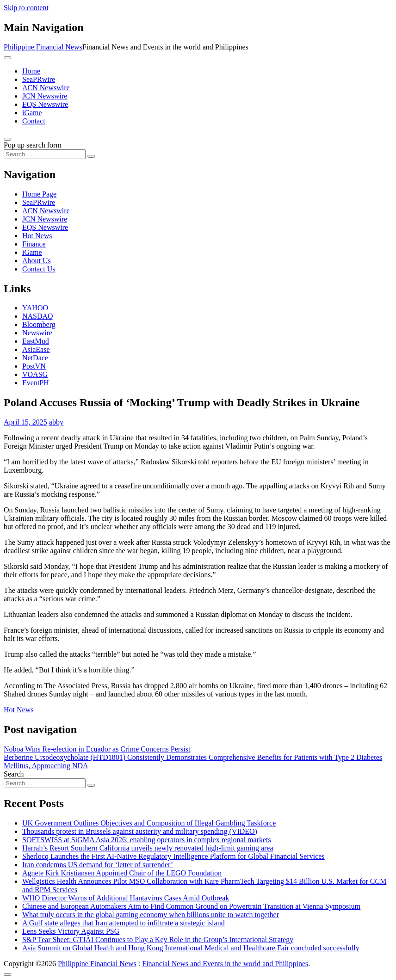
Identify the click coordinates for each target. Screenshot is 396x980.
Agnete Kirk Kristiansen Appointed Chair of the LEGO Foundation (122, 873)
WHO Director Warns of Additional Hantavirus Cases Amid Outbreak (126, 898)
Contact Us (39, 269)
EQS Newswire (45, 104)
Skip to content (26, 8)
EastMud (36, 341)
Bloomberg (39, 324)
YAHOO (35, 308)
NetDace (35, 358)
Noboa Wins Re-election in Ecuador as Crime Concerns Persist (97, 749)
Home (31, 71)
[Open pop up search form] (7, 139)
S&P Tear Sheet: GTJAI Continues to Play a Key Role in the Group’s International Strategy (158, 940)
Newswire (37, 333)
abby (56, 422)
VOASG (35, 374)
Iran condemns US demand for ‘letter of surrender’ (98, 865)
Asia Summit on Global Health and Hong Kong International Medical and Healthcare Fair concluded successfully (191, 948)
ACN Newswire (46, 88)
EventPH (36, 383)
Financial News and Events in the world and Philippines (225, 964)
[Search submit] (91, 156)
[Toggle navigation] (7, 58)
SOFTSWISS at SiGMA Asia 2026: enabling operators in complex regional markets (147, 840)
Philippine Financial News (43, 47)
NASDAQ (38, 316)
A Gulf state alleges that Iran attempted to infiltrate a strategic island (124, 923)
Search (14, 774)
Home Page (39, 194)
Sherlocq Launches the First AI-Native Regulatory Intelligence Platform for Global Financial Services (173, 856)
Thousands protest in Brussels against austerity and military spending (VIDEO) (140, 831)
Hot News (37, 236)
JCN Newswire (45, 96)
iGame (32, 113)
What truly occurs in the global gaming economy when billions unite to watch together (151, 915)
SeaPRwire (39, 79)
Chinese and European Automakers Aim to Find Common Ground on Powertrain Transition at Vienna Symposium (191, 906)
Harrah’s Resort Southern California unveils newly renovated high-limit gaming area (148, 848)
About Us (37, 261)
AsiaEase (36, 349)
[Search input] (45, 154)
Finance (34, 244)
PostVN (34, 366)
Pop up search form (33, 145)
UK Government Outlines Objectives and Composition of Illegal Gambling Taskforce (149, 823)
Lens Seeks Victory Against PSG (71, 931)
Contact (34, 121)
